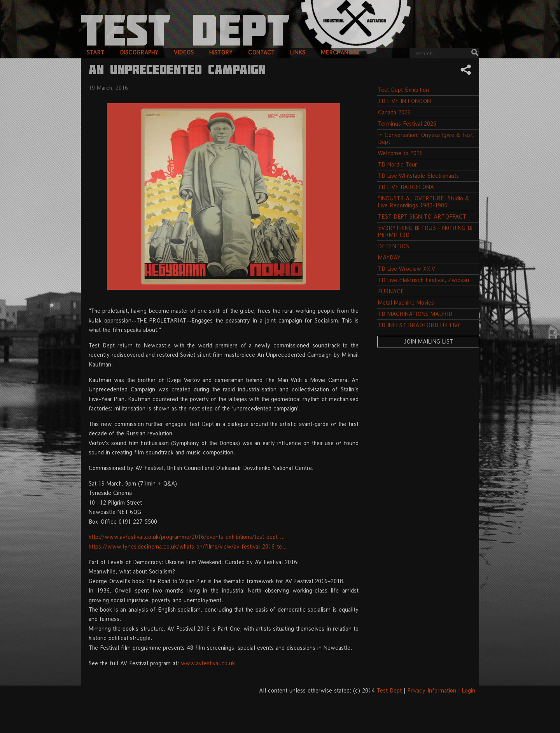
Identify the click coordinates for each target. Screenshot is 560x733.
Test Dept (389, 690)
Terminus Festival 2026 (407, 124)
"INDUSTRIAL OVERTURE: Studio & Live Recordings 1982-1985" (423, 202)
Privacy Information (432, 690)
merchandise (340, 52)
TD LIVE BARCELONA (406, 187)
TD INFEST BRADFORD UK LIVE (420, 325)
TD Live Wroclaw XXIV (407, 269)
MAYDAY (389, 257)
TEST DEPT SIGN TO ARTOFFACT (422, 217)
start (95, 52)
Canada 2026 (394, 112)
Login (469, 690)
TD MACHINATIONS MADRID (415, 314)
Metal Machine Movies (406, 302)
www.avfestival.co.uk (208, 663)
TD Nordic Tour (397, 164)
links (298, 52)
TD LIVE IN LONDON (404, 101)
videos (184, 52)
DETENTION (394, 246)
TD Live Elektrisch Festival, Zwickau (423, 280)
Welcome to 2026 (400, 153)
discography (139, 52)
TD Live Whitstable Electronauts (418, 176)
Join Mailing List (428, 341)
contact (261, 52)
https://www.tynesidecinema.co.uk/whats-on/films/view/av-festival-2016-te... (188, 546)
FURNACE (391, 291)
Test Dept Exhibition (403, 90)
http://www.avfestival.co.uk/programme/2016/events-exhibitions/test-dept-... (187, 537)
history (221, 52)
